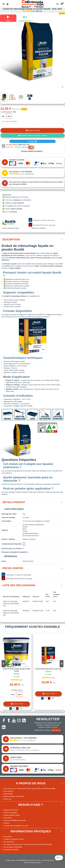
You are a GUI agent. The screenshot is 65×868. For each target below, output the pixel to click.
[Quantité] (32, 125)
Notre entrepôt (7, 794)
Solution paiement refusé (11, 815)
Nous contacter (7, 791)
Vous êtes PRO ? (9, 842)
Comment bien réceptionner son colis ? (15, 826)
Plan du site (6, 799)
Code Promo (7, 818)
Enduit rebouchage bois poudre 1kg (48, 669)
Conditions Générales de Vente (13, 839)
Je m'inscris (56, 730)
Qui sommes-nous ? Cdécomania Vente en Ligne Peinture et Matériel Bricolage (28, 789)
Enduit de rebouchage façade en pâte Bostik (17, 670)
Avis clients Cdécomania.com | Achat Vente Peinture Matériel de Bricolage (27, 844)
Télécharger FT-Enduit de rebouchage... (42, 220)
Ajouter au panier (17, 704)
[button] (62, 664)
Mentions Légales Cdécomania (13, 796)
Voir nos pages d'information (12, 847)
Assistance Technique (10, 810)
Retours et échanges (9, 813)
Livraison (32, 141)
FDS (19, 709)
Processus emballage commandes (14, 820)
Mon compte (7, 837)
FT (12, 709)
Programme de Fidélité (10, 850)
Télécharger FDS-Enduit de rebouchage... (42, 225)
